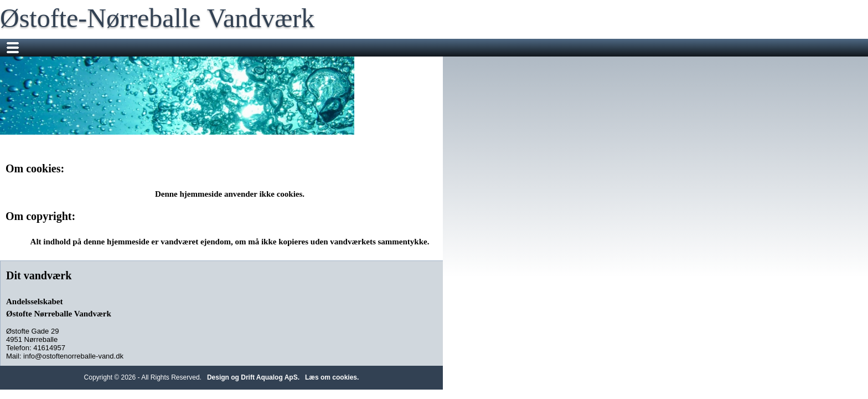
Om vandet (559, 48)
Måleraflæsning (316, 48)
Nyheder (180, 48)
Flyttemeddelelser (242, 48)
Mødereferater (499, 48)
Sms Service (381, 48)
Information (438, 48)
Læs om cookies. (544, 321)
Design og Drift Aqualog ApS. (466, 321)
